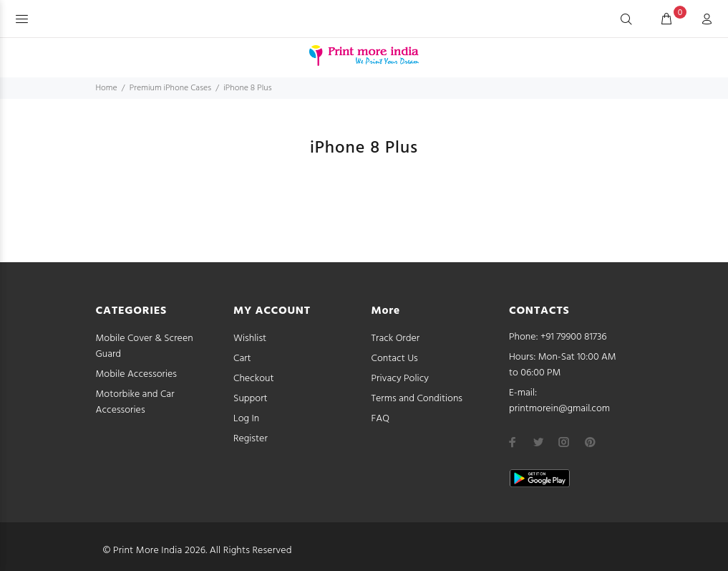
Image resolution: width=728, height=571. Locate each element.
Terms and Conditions (417, 399)
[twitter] (538, 442)
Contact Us (395, 359)
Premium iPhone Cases (170, 88)
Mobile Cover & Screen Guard (145, 346)
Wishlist (250, 339)
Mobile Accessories (136, 374)
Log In (246, 419)
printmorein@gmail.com (559, 409)
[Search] (626, 20)
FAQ (381, 419)
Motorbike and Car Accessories (135, 402)
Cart (242, 359)
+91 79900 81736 (574, 337)
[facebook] (513, 442)
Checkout (254, 379)
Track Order (396, 339)
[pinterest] (590, 442)
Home (107, 88)
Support (251, 399)
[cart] (666, 20)
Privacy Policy (401, 379)
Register (251, 439)
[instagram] (564, 442)
